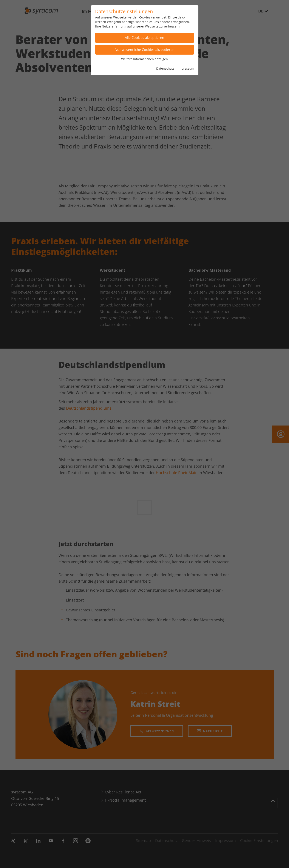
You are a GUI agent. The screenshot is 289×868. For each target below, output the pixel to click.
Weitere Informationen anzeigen (144, 59)
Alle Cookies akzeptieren (144, 38)
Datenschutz (165, 68)
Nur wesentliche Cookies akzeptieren (145, 50)
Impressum (186, 68)
